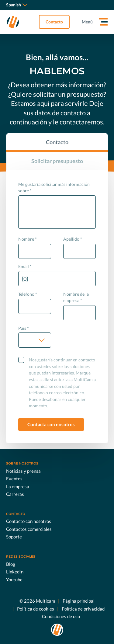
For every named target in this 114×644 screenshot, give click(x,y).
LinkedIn (15, 572)
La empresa (18, 486)
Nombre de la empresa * (76, 297)
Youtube (14, 580)
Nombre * (28, 239)
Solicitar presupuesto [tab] (57, 161)
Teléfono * (28, 294)
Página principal (79, 601)
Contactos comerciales (29, 529)
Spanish (17, 5)
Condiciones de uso (61, 616)
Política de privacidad (83, 609)
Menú (87, 22)
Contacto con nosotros (29, 521)
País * (24, 328)
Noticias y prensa (23, 471)
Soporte (14, 537)
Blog (11, 564)
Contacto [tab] (57, 142)
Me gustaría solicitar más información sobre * (54, 188)
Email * (25, 266)
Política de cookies (36, 609)
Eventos (14, 479)
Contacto (54, 22)
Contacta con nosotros (51, 424)
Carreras (15, 494)
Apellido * (73, 239)
